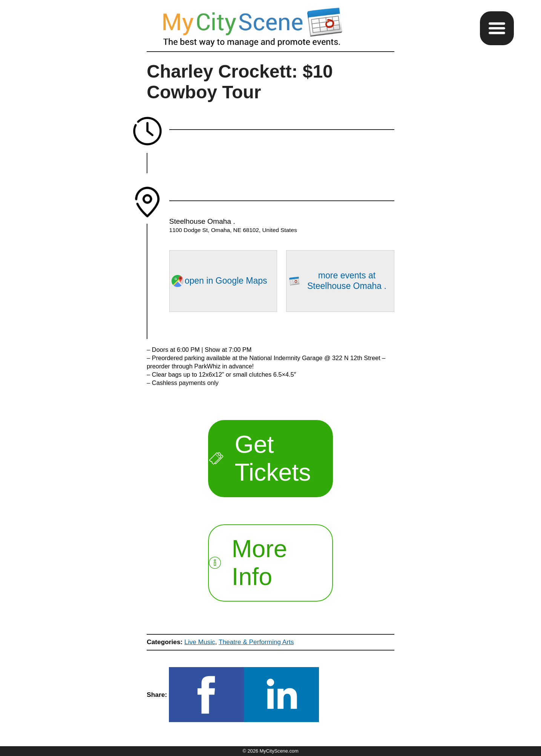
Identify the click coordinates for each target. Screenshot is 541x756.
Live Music (200, 642)
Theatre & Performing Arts (256, 642)
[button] (497, 28)
